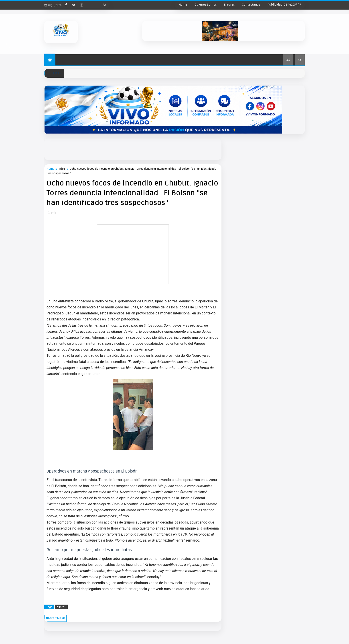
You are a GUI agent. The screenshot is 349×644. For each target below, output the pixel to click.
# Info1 (61, 607)
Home (183, 5)
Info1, (55, 213)
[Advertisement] (152, 149)
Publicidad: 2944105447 (284, 5)
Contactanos (251, 5)
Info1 (62, 169)
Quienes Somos (206, 5)
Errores (229, 5)
